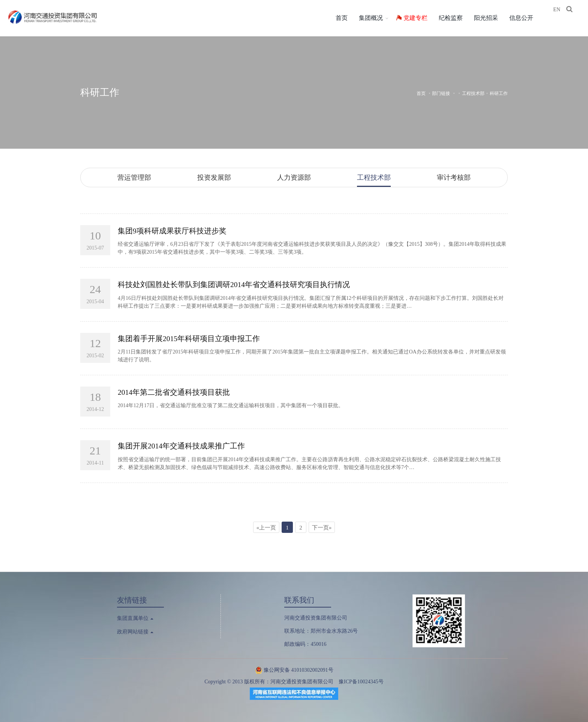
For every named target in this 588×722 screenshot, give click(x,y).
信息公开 (526, 18)
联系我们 (299, 599)
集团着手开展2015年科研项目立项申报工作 (189, 338)
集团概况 (376, 18)
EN (562, 19)
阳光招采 (491, 18)
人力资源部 (294, 177)
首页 (347, 18)
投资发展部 (214, 177)
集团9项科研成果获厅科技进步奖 (172, 231)
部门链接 (441, 93)
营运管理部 (134, 177)
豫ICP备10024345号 (361, 681)
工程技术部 (473, 93)
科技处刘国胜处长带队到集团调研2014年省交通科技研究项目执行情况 (234, 284)
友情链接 (132, 599)
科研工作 (100, 93)
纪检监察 (456, 18)
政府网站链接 (135, 631)
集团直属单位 (135, 617)
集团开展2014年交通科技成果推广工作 (181, 445)
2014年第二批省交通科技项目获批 (174, 392)
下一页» (322, 527)
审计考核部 (454, 177)
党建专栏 (421, 18)
